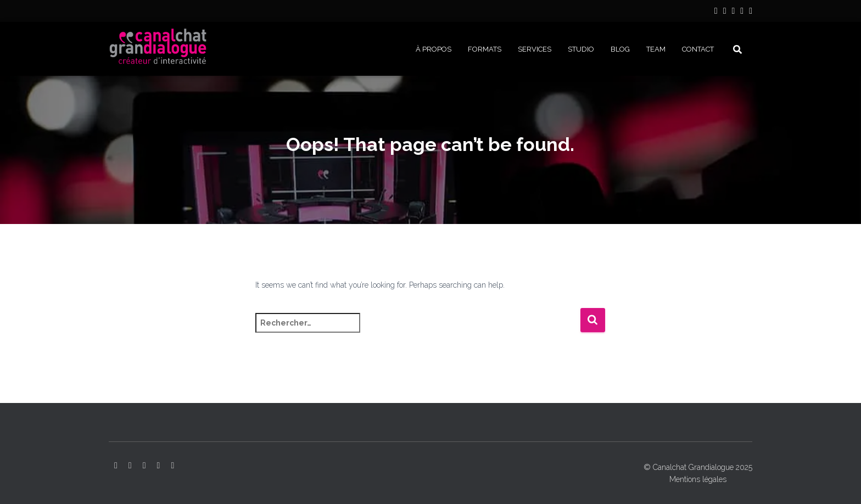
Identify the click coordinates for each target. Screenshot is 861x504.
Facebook (742, 12)
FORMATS (485, 49)
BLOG (620, 49)
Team (656, 49)
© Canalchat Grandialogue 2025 (698, 467)
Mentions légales (698, 479)
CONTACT (698, 49)
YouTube (733, 12)
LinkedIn (716, 12)
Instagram (725, 12)
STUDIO (581, 49)
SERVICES (535, 49)
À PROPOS (434, 49)
